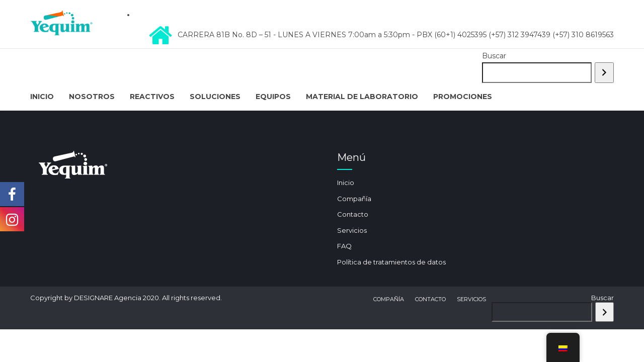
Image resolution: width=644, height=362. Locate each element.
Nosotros (92, 97)
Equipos (273, 97)
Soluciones (215, 97)
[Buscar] (604, 73)
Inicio (42, 97)
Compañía (354, 199)
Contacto (353, 214)
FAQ (344, 246)
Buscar (494, 56)
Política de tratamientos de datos (391, 262)
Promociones (463, 97)
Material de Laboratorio (362, 97)
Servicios (352, 230)
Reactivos (152, 97)
